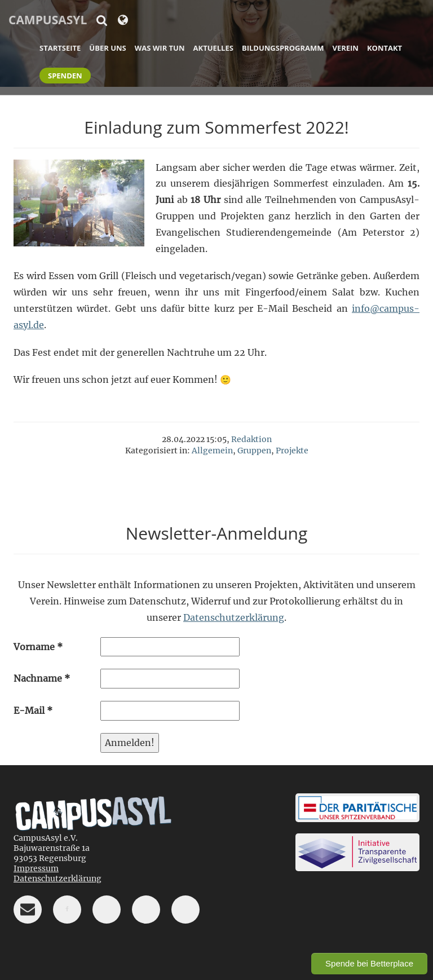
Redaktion (251, 439)
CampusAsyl (48, 20)
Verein (345, 48)
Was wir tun (160, 48)
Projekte (292, 451)
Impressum (36, 868)
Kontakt (385, 48)
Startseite (60, 48)
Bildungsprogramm (283, 48)
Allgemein (212, 451)
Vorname (38, 647)
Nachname (42, 678)
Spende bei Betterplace (369, 963)
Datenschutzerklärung (234, 617)
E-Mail (33, 710)
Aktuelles (213, 48)
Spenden (65, 76)
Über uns (107, 48)
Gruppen (254, 451)
